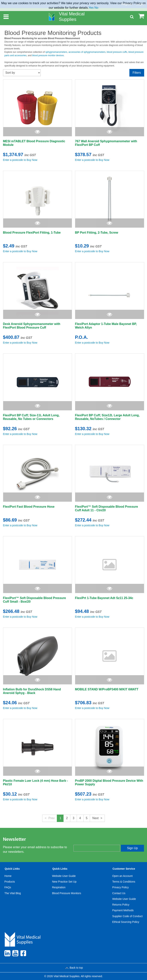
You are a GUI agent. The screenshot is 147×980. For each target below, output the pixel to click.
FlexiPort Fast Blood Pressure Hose (29, 507)
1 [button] (60, 818)
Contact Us (119, 893)
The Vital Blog (13, 893)
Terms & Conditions (124, 882)
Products (10, 882)
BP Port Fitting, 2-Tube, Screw (97, 233)
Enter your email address (89, 842)
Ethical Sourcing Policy (126, 922)
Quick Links (12, 869)
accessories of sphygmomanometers (87, 52)
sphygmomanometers (56, 52)
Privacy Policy (120, 887)
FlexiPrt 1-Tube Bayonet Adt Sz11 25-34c (104, 598)
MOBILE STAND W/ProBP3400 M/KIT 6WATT (107, 689)
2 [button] (67, 818)
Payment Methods (123, 910)
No (96, 8)
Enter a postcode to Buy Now (20, 160)
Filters (137, 73)
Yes (91, 8)
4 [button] (80, 818)
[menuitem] (13, 896)
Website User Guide (64, 876)
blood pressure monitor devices (48, 55)
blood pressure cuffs (117, 52)
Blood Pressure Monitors (67, 893)
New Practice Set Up (64, 882)
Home (8, 876)
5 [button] (87, 818)
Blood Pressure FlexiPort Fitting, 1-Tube (32, 233)
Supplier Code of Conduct (127, 916)
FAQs (8, 887)
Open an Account (122, 876)
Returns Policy (121, 905)
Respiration (59, 887)
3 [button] (74, 818)
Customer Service (124, 869)
